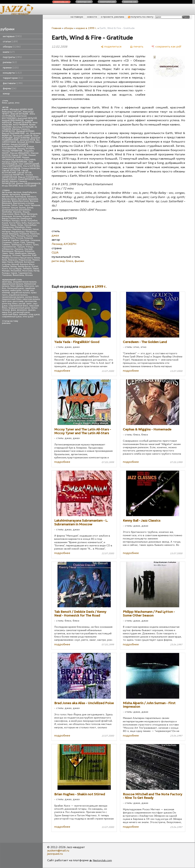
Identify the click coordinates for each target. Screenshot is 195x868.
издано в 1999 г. (86, 28)
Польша (21, 236)
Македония (8, 227)
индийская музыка (18, 295)
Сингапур (25, 240)
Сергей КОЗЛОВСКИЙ (15, 172)
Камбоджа (26, 219)
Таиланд (30, 243)
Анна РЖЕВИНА (20, 125)
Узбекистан (8, 249)
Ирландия (32, 214)
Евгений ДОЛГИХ (26, 142)
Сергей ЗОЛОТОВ (11, 171)
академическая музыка (25, 282)
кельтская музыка (31, 299)
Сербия (15, 240)
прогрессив (31, 301)
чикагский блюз (10, 314)
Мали (28, 227)
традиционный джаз (19, 308)
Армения (25, 195)
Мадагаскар (25, 260)
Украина (19, 249)
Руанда (6, 273)
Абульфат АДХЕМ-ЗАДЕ (21, 109)
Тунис (36, 245)
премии (11, 68)
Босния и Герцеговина (22, 258)
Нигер (37, 271)
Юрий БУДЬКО (9, 179)
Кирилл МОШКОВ (20, 144)
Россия (19, 238)
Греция (14, 208)
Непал (36, 229)
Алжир (5, 195)
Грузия (22, 208)
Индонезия (8, 214)
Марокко (7, 229)
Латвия (5, 225)
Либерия (27, 269)
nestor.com (61, 2)
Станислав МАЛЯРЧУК (13, 175)
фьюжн (32, 310)
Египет (35, 266)
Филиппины (18, 275)
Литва (20, 225)
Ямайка (6, 258)
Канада (16, 221)
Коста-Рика (15, 223)
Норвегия (24, 234)
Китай (23, 221)
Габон (14, 205)
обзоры (12, 47)
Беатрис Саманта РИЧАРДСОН (16, 130)
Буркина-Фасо (27, 264)
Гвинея (13, 266)
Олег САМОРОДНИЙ (29, 164)
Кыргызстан (34, 223)
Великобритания (20, 201)
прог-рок (7, 301)
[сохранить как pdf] (166, 46)
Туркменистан (9, 247)
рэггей (22, 304)
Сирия (14, 273)
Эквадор (7, 255)
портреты (12, 57)
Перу (13, 236)
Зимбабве (7, 212)
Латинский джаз (15, 288)
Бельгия (6, 199)
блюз (5, 103)
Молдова (27, 229)
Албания (19, 262)
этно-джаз (28, 317)
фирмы (10, 88)
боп (4, 288)
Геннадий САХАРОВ (23, 136)
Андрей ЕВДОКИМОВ (13, 120)
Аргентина (15, 195)
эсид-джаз (34, 314)
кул (37, 286)
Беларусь (32, 197)
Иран (23, 214)
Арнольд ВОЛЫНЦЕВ (23, 127)
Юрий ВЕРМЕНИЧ (27, 179)
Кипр (5, 260)
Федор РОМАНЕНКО (28, 177)
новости (92, 17)
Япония (29, 275)
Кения (37, 258)
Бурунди (6, 201)
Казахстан (14, 219)
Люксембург (30, 225)
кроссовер (18, 301)
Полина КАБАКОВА (31, 168)
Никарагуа (31, 232)
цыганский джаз (21, 312)
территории (13, 78)
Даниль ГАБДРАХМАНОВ (28, 183)
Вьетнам (6, 205)
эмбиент (23, 314)
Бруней (15, 264)
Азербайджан (30, 192)
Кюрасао (13, 260)
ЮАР (34, 255)
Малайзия (20, 227)
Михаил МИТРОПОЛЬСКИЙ (19, 156)
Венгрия (34, 201)
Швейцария (21, 253)
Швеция (31, 253)
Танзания (7, 275)
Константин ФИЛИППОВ (14, 147)
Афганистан (8, 197)
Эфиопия (26, 255)
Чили (11, 253)
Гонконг (6, 208)
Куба (24, 223)
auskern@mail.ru (58, 850)
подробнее (62, 371)
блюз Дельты (17, 286)
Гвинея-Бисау (24, 266)
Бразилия (33, 199)
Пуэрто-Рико (8, 238)
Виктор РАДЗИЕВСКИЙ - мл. (16, 133)
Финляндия (8, 251)
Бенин (14, 199)
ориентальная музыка (13, 297)
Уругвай (28, 249)
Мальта (36, 260)
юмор (6, 94)
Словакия (35, 240)
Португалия (32, 236)
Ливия (36, 269)
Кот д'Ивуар (15, 269)
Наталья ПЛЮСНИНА (25, 160)
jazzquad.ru (55, 854)
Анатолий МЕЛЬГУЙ (27, 118)
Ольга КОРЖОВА (31, 166)
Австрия (17, 192)
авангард (7, 282)
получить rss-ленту (141, 17)
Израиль (17, 212)
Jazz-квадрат (20, 14)
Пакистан (35, 234)
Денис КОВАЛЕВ (22, 138)
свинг (29, 304)
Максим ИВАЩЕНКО (20, 153)
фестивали (13, 83)
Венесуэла (7, 203)
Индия (26, 212)
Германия (35, 205)
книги (9, 52)
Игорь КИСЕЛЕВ (10, 186)
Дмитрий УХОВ (27, 140)
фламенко (22, 310)
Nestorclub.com (102, 860)
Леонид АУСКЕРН (26, 149)
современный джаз (12, 317)
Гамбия (6, 266)
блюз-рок (29, 286)
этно (17, 103)
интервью (12, 36)
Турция (21, 247)
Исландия (7, 216)
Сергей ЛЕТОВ (24, 173)
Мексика (17, 229)
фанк (13, 310)
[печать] (137, 46)
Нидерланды (18, 232)
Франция (19, 251)
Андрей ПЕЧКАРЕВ (22, 123)
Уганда (29, 247)
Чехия (5, 253)
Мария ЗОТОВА (19, 155)
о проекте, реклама (112, 17)
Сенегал (6, 240)
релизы (10, 62)
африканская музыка (13, 284)
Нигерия (6, 232)
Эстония (16, 255)
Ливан (13, 225)
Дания (30, 208)
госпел (26, 290)
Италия (26, 216)
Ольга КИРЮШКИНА (12, 166)
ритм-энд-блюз (10, 304)
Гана (21, 205)
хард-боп (7, 312)
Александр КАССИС (12, 112)
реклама (6, 323)
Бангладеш (20, 197)
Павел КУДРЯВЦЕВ (11, 168)
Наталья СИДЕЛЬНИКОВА (15, 162)
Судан (16, 243)
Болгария (23, 199)
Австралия (7, 192)
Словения (7, 243)
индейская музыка (20, 293)
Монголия (27, 271)
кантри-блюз (32, 297)
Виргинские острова (23, 203)
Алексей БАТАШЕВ (19, 114)
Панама (6, 236)
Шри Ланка (8, 262)
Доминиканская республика (16, 210)
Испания (17, 216)
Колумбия (32, 221)
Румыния (28, 238)
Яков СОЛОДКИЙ (27, 186)
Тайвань (6, 245)
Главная (56, 28)
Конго (5, 269)
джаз (11, 103)
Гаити (27, 205)
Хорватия (29, 251)
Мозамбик (16, 271)
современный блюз (18, 306)
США (23, 243)
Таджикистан (25, 273)
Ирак (17, 214)
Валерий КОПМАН (25, 131)
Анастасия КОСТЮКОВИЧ (14, 117)
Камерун (6, 221)
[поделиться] (111, 46)
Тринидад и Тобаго (22, 245)
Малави (6, 271)
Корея (5, 223)
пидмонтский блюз (12, 299)
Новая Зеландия (10, 234)
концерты (12, 73)
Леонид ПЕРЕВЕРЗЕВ (12, 151)
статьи (10, 41)
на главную (77, 17)
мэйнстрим (16, 290)
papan (5, 109)
